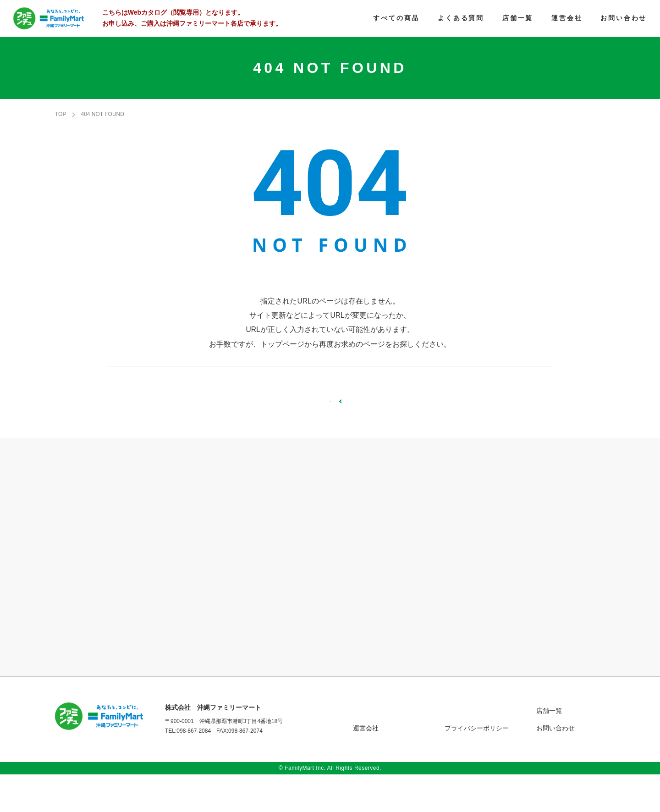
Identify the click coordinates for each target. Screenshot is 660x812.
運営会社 (366, 766)
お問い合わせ (555, 766)
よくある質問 (464, 748)
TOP (60, 116)
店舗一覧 (549, 748)
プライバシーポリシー (477, 766)
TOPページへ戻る (330, 423)
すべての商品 (372, 748)
